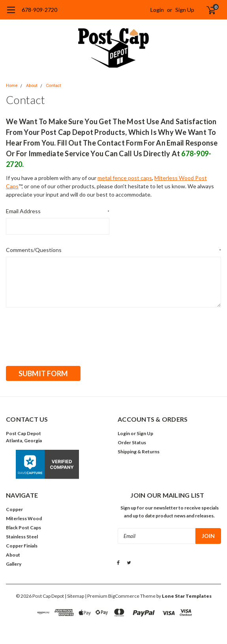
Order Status (132, 441)
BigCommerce (124, 595)
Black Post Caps (23, 526)
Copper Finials (22, 545)
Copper (14, 508)
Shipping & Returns (139, 450)
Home (12, 86)
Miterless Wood (24, 517)
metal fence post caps (125, 178)
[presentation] (66, 334)
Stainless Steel (22, 535)
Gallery (14, 563)
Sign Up (185, 10)
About (32, 86)
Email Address (58, 211)
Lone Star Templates (187, 595)
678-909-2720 (39, 10)
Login (157, 10)
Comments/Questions (113, 250)
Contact (53, 86)
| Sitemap (74, 595)
